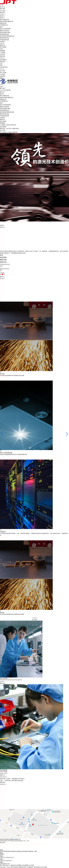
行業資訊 (3, 54)
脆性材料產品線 (4, 38)
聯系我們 (3, 12)
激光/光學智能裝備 (5, 29)
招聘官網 (3, 76)
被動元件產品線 (4, 31)
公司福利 (3, 74)
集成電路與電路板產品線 (7, 36)
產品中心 (3, 92)
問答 (1, 65)
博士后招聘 (3, 73)
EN (3, 5)
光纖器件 (3, 42)
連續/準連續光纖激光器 (7, 21)
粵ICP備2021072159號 (40, 867)
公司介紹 (3, 10)
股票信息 (3, 62)
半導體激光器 (4, 25)
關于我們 (3, 88)
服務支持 (3, 119)
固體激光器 (3, 23)
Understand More (5, 264)
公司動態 (3, 52)
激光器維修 (3, 47)
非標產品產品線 (4, 40)
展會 (1, 27)
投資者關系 (3, 127)
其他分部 (3, 842)
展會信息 (3, 56)
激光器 (2, 18)
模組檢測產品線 (4, 34)
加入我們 (3, 130)
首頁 (1, 86)
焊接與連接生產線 (5, 32)
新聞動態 (3, 123)
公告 (1, 63)
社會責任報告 (4, 67)
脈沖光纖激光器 (4, 20)
